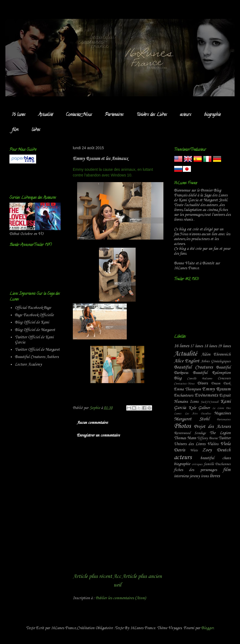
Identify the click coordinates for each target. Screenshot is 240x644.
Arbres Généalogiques (216, 361)
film (15, 130)
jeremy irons (199, 476)
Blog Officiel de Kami (32, 322)
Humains (181, 402)
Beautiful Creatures (193, 367)
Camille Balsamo (200, 379)
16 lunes (19, 115)
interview (181, 476)
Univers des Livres (152, 115)
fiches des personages (195, 470)
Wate (194, 450)
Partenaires (114, 115)
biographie (212, 115)
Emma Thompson (187, 389)
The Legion (220, 433)
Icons (194, 402)
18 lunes (210, 346)
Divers (203, 383)
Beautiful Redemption (212, 373)
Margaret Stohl (192, 419)
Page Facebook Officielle (34, 315)
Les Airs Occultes (198, 414)
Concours (224, 378)
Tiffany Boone (207, 438)
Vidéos (213, 444)
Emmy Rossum (216, 389)
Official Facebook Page (33, 308)
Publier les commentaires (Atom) (121, 598)
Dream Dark (221, 384)
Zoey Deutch (216, 450)
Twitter (224, 438)
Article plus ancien (142, 576)
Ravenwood (182, 433)
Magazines (222, 413)
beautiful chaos (216, 458)
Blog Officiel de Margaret (35, 330)
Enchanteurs (184, 396)
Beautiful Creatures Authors (37, 357)
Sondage (200, 433)
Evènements (206, 395)
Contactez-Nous (79, 115)
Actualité (46, 115)
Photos (182, 426)
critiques (197, 464)
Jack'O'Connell (210, 402)
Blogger (207, 628)
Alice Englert (187, 361)
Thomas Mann (185, 438)
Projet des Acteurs (212, 427)
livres (36, 130)
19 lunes (224, 346)
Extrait (225, 396)
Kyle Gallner (199, 408)
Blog (178, 378)
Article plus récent (92, 576)
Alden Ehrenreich (216, 355)
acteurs (186, 115)
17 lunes (196, 346)
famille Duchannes (217, 464)
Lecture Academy (28, 364)
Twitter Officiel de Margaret (37, 350)
